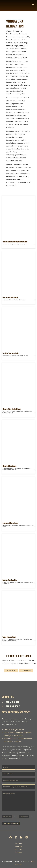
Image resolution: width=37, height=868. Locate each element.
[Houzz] (21, 838)
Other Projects (26, 671)
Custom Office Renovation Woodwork (15, 242)
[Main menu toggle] (33, 4)
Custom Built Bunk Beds (10, 298)
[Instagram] (16, 838)
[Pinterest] (27, 838)
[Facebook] (11, 838)
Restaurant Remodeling (10, 523)
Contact (18, 852)
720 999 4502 (13, 706)
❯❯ (35, 244)
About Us (19, 849)
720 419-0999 (13, 702)
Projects (19, 843)
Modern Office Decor (9, 466)
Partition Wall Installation (11, 354)
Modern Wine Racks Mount (11, 409)
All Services (11, 671)
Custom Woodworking (10, 580)
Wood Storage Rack (9, 637)
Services (19, 846)
